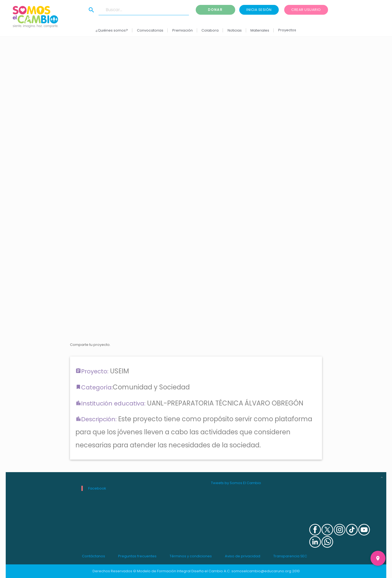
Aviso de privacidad (243, 556)
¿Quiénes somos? (112, 30)
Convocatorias (150, 30)
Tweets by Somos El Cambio (236, 483)
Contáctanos (94, 556)
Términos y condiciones (191, 556)
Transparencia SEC (290, 556)
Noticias (235, 30)
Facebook (97, 488)
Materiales (260, 30)
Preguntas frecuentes (137, 556)
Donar (215, 10)
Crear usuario (306, 10)
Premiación (183, 30)
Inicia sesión (259, 10)
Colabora (210, 30)
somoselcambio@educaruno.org (261, 571)
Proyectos (287, 30)
